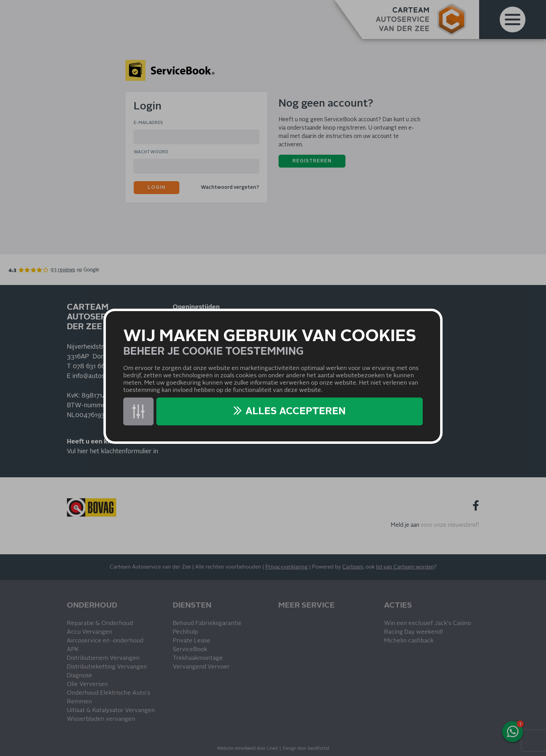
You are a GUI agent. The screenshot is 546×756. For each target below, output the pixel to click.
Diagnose (80, 676)
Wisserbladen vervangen (101, 719)
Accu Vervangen (89, 632)
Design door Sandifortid (306, 749)
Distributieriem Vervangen (103, 658)
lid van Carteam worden (405, 567)
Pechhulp (185, 632)
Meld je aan (405, 525)
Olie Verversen (87, 684)
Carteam (353, 567)
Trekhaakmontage (198, 658)
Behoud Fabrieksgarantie (207, 623)
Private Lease (192, 641)
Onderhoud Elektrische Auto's (108, 693)
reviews (67, 270)
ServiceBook (190, 650)
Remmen (79, 702)
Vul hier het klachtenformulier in (112, 452)
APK (73, 650)
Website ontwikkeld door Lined (247, 749)
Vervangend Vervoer (201, 667)
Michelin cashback (409, 641)
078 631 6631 (92, 367)
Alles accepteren (296, 411)
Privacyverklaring (287, 567)
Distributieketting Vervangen (107, 667)
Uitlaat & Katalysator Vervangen (111, 711)
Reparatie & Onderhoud (100, 623)
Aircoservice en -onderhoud (105, 641)
